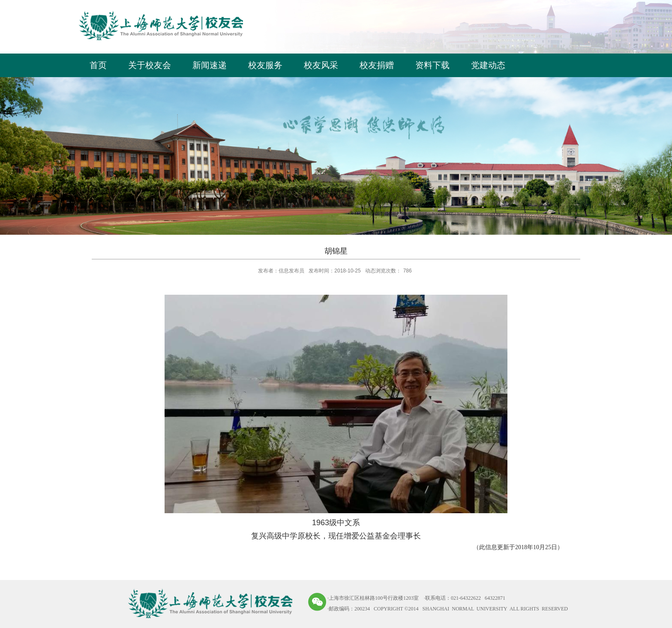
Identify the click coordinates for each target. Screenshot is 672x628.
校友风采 (321, 65)
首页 (98, 65)
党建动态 (488, 65)
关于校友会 (150, 65)
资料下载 (432, 65)
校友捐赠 (377, 65)
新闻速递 (210, 65)
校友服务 (265, 65)
